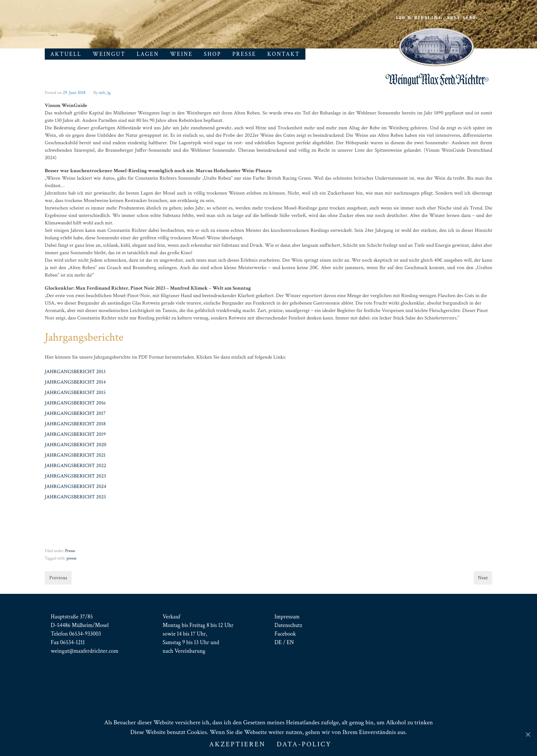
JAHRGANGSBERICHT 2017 (75, 413)
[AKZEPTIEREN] (528, 734)
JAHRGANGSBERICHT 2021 (75, 455)
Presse (244, 54)
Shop (213, 54)
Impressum (287, 617)
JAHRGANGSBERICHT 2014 (75, 382)
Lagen (148, 54)
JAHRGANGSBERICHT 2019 (75, 434)
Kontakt (284, 54)
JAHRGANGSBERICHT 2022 (76, 466)
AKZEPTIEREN (237, 744)
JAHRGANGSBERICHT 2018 (75, 424)
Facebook (285, 634)
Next (483, 578)
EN (290, 642)
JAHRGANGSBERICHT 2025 (76, 497)
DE (278, 642)
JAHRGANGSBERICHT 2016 (75, 403)
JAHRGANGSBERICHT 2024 (76, 486)
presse (71, 558)
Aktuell (66, 54)
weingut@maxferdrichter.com (85, 651)
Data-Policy (304, 744)
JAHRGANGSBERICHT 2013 (75, 372)
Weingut (109, 54)
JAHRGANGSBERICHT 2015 (75, 393)
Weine (181, 54)
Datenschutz (288, 625)
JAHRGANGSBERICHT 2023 (75, 476)
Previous (58, 578)
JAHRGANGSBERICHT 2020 (76, 445)
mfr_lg (105, 93)
